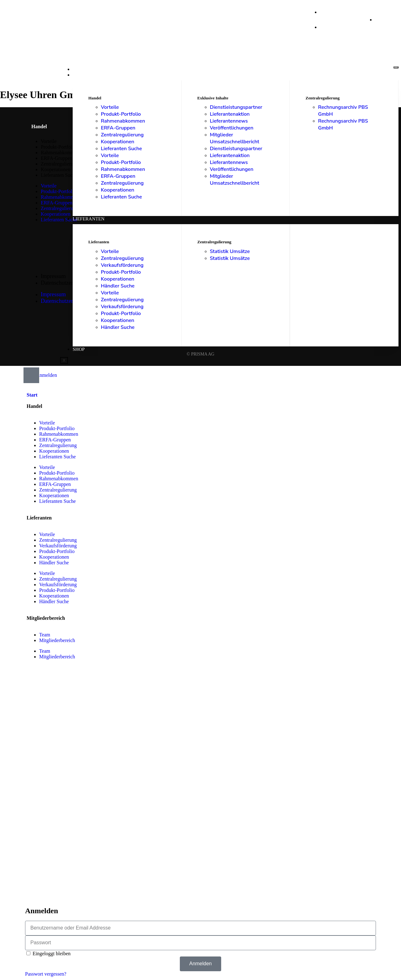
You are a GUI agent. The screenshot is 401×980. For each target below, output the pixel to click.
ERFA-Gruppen (118, 128)
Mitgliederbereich (57, 640)
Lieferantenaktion (230, 114)
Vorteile (110, 107)
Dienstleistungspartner (236, 107)
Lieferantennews (229, 121)
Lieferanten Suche (121, 149)
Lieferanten (89, 219)
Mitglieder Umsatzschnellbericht (235, 138)
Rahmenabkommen (123, 121)
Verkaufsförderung (122, 265)
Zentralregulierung (122, 135)
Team (45, 635)
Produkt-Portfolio (121, 114)
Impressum (53, 276)
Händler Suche (118, 286)
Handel (82, 75)
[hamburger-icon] (396, 67)
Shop (79, 349)
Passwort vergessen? (46, 974)
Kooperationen (118, 142)
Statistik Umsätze (230, 251)
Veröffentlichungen (232, 128)
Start (80, 69)
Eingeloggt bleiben (48, 954)
